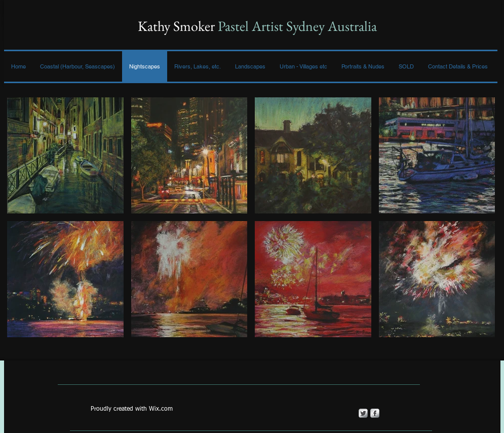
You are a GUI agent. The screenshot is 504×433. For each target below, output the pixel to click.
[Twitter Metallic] (363, 413)
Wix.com (161, 409)
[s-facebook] (375, 413)
